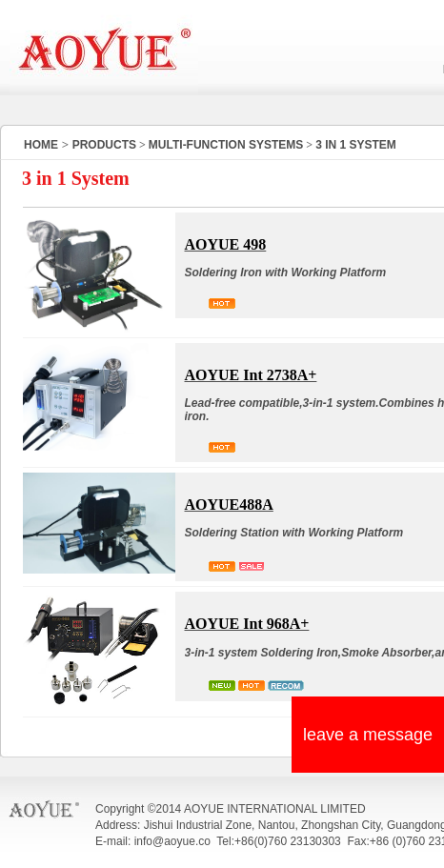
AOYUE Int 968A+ (247, 624)
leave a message (368, 735)
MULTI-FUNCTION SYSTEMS (226, 145)
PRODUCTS (104, 145)
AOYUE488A (229, 505)
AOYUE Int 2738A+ (251, 375)
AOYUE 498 (226, 244)
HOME (41, 145)
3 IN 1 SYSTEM (356, 145)
